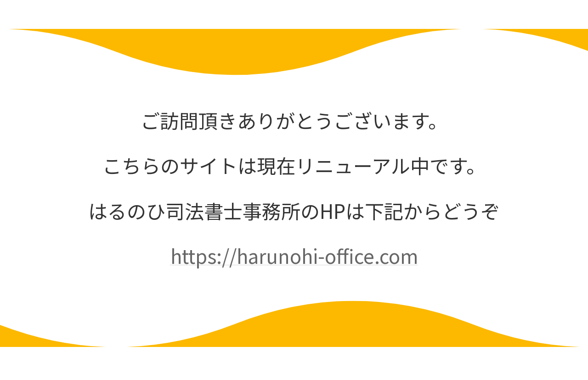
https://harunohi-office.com (294, 255)
